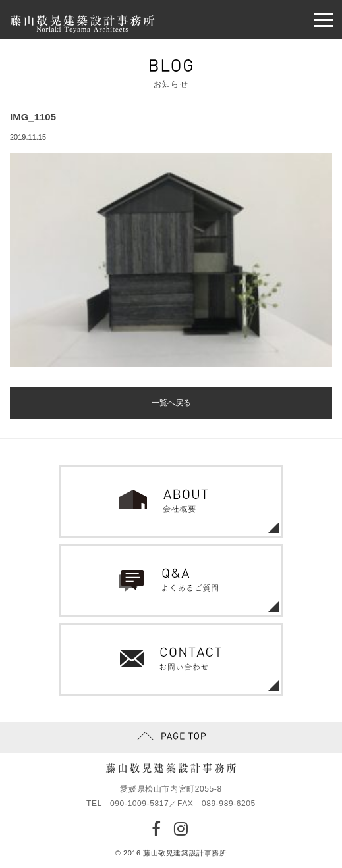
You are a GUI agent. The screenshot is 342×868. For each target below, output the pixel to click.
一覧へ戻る (171, 403)
